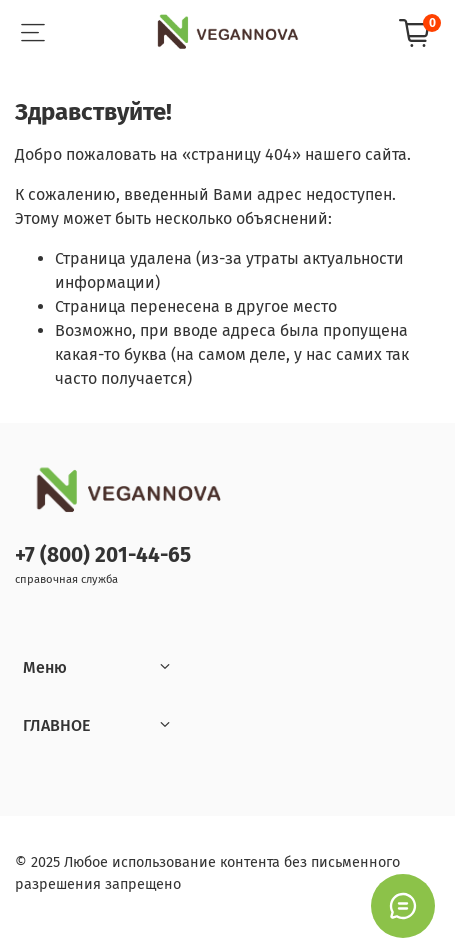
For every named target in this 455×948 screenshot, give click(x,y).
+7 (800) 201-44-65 (103, 555)
